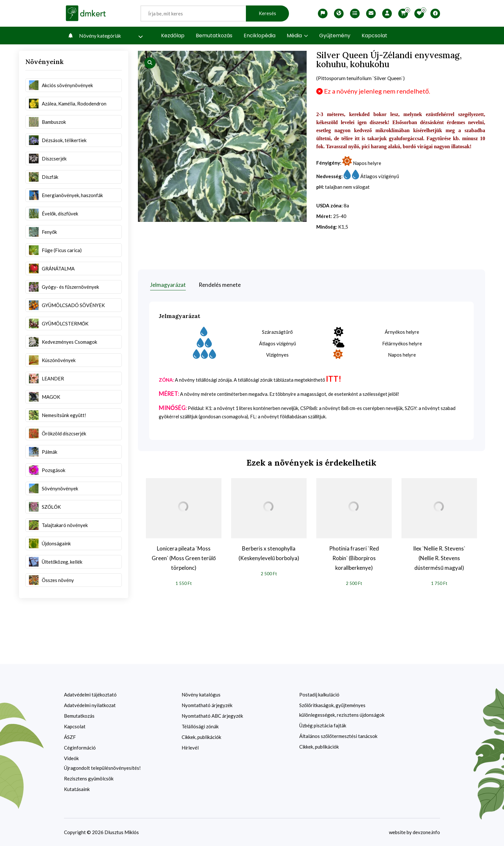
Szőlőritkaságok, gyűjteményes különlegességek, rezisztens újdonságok (342, 710)
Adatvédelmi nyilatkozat (90, 705)
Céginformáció (80, 747)
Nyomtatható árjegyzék (207, 705)
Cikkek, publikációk (201, 737)
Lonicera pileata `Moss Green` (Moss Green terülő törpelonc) (184, 557)
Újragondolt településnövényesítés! (102, 768)
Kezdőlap (173, 36)
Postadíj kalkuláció (319, 694)
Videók (71, 758)
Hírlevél (190, 747)
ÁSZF (70, 737)
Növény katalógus (201, 694)
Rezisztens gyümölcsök (89, 778)
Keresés (267, 13)
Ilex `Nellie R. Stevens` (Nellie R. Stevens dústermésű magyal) (439, 557)
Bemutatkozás (214, 36)
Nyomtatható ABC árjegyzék (212, 715)
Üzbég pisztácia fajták (323, 725)
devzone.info (426, 832)
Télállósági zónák (200, 726)
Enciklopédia (260, 36)
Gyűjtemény (335, 36)
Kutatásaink (77, 789)
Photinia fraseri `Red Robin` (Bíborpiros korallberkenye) (354, 557)
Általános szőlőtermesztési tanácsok (338, 736)
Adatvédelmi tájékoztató (90, 694)
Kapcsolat (374, 36)
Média (297, 36)
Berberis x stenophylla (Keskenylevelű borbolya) (269, 553)
